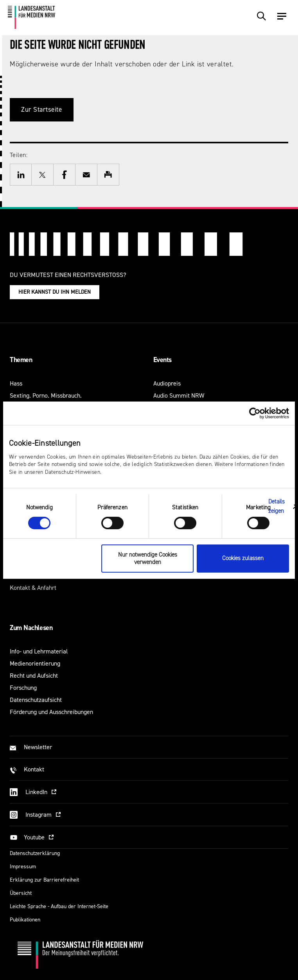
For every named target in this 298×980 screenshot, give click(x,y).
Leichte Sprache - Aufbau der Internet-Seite (59, 906)
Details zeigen (277, 506)
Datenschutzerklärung (35, 853)
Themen (21, 360)
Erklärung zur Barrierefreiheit (44, 880)
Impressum (23, 867)
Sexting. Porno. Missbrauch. (46, 395)
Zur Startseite (42, 110)
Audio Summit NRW (179, 395)
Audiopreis (167, 383)
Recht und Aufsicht (34, 676)
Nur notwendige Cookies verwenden (148, 559)
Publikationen (25, 920)
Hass (16, 383)
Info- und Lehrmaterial (39, 651)
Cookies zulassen (243, 558)
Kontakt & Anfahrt (33, 588)
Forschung (23, 688)
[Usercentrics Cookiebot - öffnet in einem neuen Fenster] (255, 413)
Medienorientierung (35, 663)
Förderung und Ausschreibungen (51, 712)
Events (162, 360)
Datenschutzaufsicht (36, 700)
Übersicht (21, 893)
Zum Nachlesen (31, 628)
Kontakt (34, 769)
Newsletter (38, 747)
